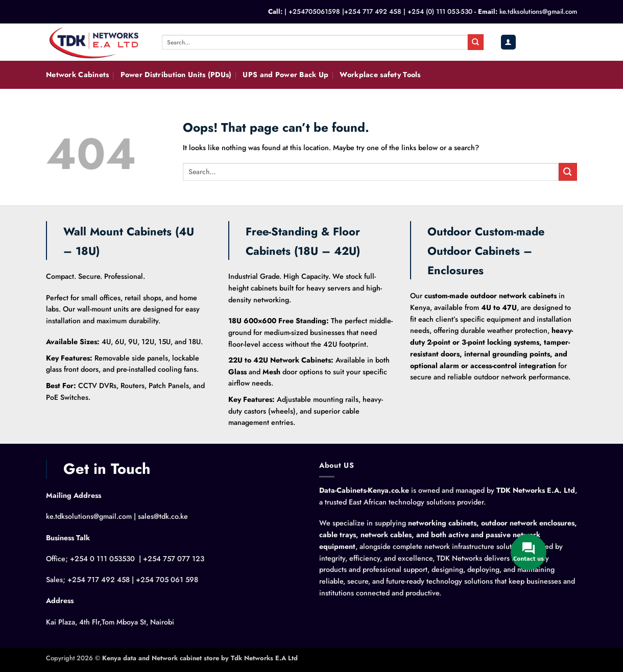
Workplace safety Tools (380, 75)
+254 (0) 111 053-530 (440, 11)
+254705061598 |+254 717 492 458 (345, 11)
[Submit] (475, 42)
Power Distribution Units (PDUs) (176, 75)
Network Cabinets (78, 75)
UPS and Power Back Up (285, 75)
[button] (508, 42)
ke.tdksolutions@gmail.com (538, 11)
